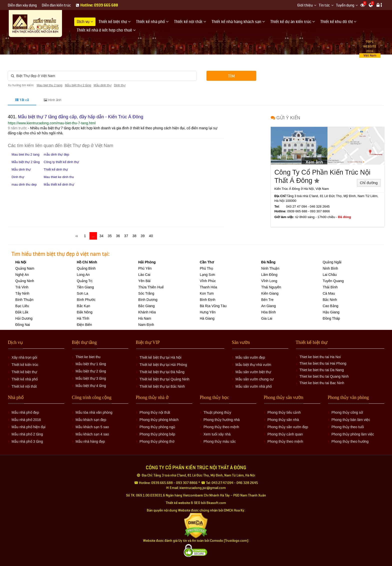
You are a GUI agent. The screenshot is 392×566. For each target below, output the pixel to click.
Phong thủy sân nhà (283, 420)
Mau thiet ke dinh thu (59, 177)
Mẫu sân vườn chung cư (255, 379)
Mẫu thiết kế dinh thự (59, 184)
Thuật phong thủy (217, 412)
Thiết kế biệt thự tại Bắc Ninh (162, 386)
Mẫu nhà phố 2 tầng (27, 434)
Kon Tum (207, 293)
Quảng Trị (85, 281)
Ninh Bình (330, 268)
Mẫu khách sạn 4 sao (92, 434)
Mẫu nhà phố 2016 (26, 420)
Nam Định (146, 325)
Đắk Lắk (22, 312)
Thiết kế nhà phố (25, 379)
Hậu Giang (331, 312)
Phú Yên (145, 268)
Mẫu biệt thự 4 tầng (91, 386)
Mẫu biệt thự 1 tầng (91, 364)
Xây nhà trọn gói (24, 357)
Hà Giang (207, 318)
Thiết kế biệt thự (24, 372)
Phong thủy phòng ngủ (157, 427)
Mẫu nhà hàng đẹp (90, 441)
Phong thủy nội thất (155, 412)
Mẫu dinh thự (103, 85)
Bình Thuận (24, 300)
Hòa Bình (268, 312)
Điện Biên (84, 325)
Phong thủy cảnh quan (285, 434)
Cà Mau (329, 293)
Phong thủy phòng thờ (157, 441)
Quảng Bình (86, 268)
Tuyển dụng (345, 5)
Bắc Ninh (330, 300)
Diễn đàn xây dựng (22, 5)
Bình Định (207, 300)
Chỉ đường (369, 183)
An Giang (268, 306)
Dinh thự (120, 85)
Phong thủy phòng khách (159, 420)
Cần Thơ (207, 262)
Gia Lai (267, 318)
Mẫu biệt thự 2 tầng (78, 85)
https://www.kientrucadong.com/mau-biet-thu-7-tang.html (52, 123)
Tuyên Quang (333, 281)
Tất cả (22, 100)
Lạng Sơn (207, 275)
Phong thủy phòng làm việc (353, 434)
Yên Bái (144, 281)
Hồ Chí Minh (87, 262)
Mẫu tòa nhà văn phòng (94, 412)
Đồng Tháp (331, 318)
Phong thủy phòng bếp (157, 434)
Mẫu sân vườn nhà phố (254, 386)
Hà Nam (145, 318)
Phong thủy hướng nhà (222, 420)
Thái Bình (330, 287)
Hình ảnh (52, 100)
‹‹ (77, 236)
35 (110, 236)
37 (126, 236)
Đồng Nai (23, 325)
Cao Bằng (330, 306)
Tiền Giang (85, 287)
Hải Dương (24, 318)
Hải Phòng (147, 262)
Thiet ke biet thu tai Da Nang (322, 370)
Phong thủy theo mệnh (221, 427)
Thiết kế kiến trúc (25, 365)
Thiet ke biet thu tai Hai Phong (323, 363)
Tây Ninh (22, 293)
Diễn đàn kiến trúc (56, 5)
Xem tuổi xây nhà (217, 434)
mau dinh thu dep (24, 184)
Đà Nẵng (268, 262)
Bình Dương (148, 300)
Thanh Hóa (208, 287)
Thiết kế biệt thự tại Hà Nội (160, 357)
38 (134, 236)
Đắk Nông (84, 312)
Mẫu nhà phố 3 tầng (27, 441)
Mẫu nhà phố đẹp (25, 412)
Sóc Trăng (146, 293)
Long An (83, 275)
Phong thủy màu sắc (220, 441)
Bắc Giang (146, 306)
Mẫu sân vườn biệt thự (253, 372)
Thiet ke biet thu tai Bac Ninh (322, 383)
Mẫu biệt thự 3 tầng (91, 378)
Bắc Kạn (83, 306)
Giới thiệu (305, 5)
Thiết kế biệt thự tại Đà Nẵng (162, 372)
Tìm (231, 76)
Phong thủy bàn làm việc (351, 420)
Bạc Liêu (22, 306)
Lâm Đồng (269, 275)
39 (143, 236)
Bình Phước (86, 300)
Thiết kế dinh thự (56, 169)
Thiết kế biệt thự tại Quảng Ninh (164, 379)
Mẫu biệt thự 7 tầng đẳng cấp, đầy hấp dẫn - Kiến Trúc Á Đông (81, 117)
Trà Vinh (22, 287)
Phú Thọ (206, 268)
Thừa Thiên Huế (151, 287)
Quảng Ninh (25, 281)
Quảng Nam (25, 268)
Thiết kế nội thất (24, 386)
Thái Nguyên (271, 287)
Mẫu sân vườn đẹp (250, 357)
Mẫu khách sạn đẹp (91, 420)
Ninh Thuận (270, 268)
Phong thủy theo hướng (350, 441)
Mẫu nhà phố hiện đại (28, 427)
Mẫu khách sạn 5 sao (92, 427)
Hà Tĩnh (83, 318)
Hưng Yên (208, 312)
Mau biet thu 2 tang (50, 85)
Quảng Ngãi (332, 262)
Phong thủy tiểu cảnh (284, 412)
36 (118, 236)
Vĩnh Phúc (208, 281)
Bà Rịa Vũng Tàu (213, 306)
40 (151, 236)
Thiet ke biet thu (88, 357)
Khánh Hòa (147, 312)
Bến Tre (267, 300)
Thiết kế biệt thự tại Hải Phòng (163, 365)
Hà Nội (21, 262)
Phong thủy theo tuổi (348, 427)
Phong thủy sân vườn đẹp (288, 427)
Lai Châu (330, 275)
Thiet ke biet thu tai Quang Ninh (324, 376)
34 (101, 236)
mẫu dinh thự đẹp (56, 154)
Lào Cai (144, 275)
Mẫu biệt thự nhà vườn (253, 365)
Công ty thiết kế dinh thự (61, 162)
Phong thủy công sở (347, 412)
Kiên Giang (270, 293)
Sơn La (82, 293)
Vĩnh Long (269, 281)
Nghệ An (22, 275)
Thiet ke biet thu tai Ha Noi (320, 357)
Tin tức (324, 5)
